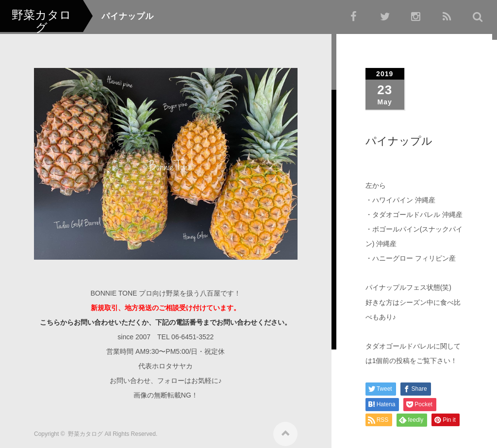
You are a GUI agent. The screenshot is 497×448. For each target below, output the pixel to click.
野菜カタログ (85, 431)
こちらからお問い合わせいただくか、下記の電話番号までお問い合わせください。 (166, 319)
